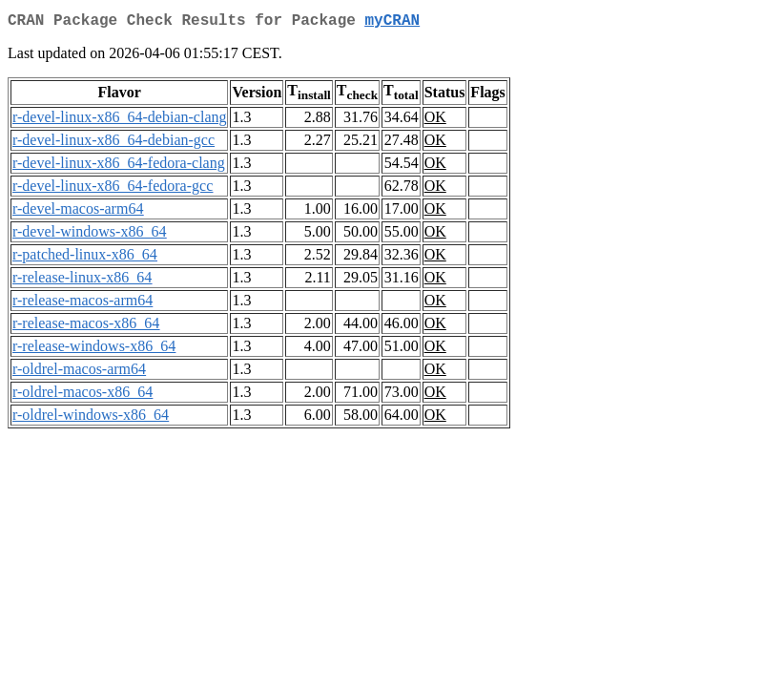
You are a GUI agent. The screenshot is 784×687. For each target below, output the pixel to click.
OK (435, 121)
